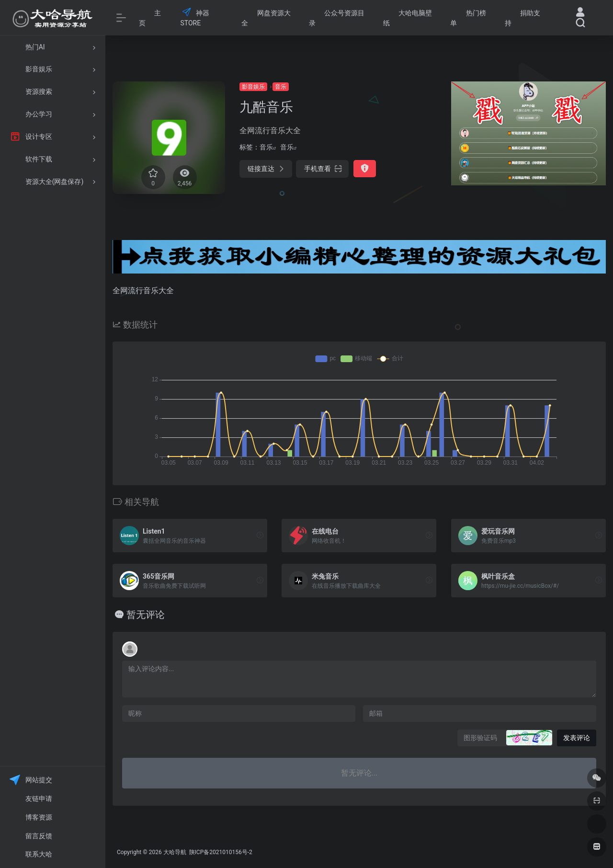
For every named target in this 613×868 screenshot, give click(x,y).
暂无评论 (146, 615)
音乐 (281, 87)
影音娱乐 (253, 87)
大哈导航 (175, 852)
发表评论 (577, 738)
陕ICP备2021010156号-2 (220, 852)
